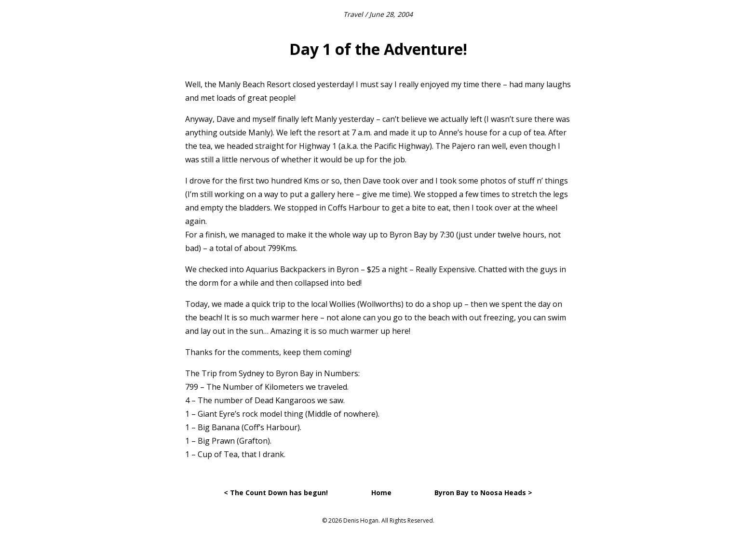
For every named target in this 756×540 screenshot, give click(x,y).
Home (381, 493)
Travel (353, 14)
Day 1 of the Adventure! (378, 49)
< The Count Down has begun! (276, 493)
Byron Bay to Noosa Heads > (483, 493)
